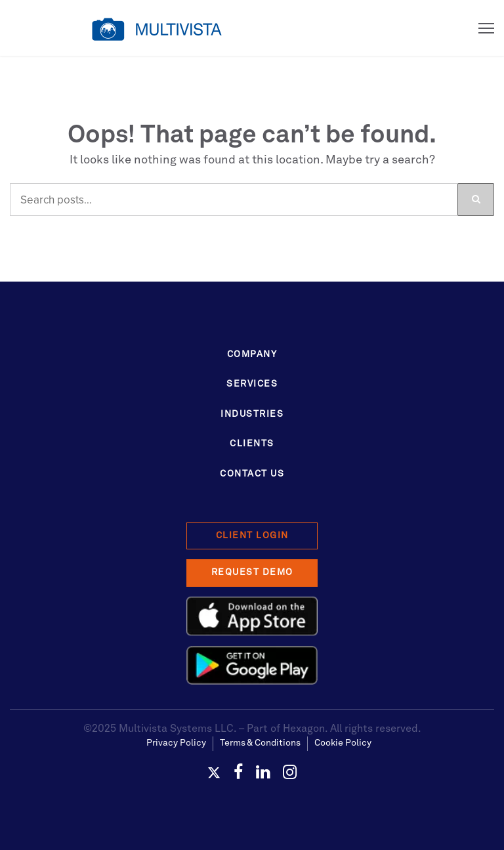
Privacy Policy (176, 743)
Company (252, 354)
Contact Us (252, 474)
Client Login (252, 536)
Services (252, 384)
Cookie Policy (343, 743)
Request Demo (252, 572)
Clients (252, 444)
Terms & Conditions (260, 743)
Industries (252, 414)
